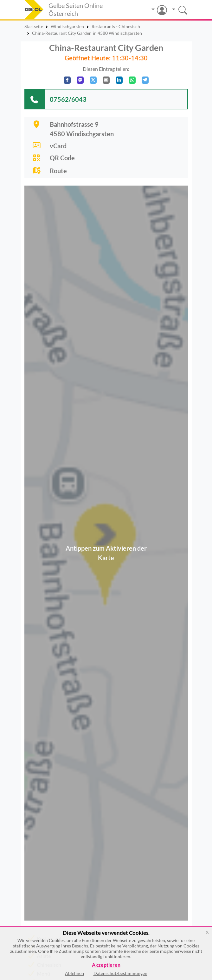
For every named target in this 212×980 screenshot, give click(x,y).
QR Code (62, 158)
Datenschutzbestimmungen (120, 973)
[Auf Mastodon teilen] (80, 80)
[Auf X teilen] (93, 80)
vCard (58, 146)
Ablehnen (74, 973)
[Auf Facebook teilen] (67, 80)
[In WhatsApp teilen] (132, 80)
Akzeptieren (106, 965)
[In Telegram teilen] (145, 80)
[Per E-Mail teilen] (106, 80)
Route (58, 171)
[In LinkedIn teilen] (119, 80)
